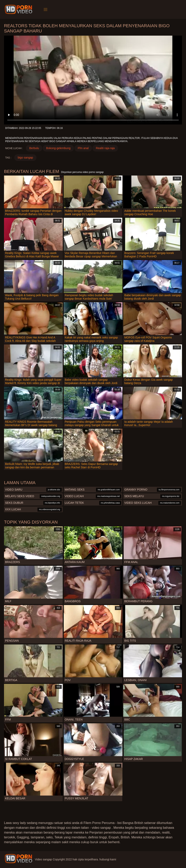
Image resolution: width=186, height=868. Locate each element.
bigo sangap (25, 158)
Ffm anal (83, 148)
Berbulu (34, 148)
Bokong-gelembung (58, 148)
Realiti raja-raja (105, 148)
